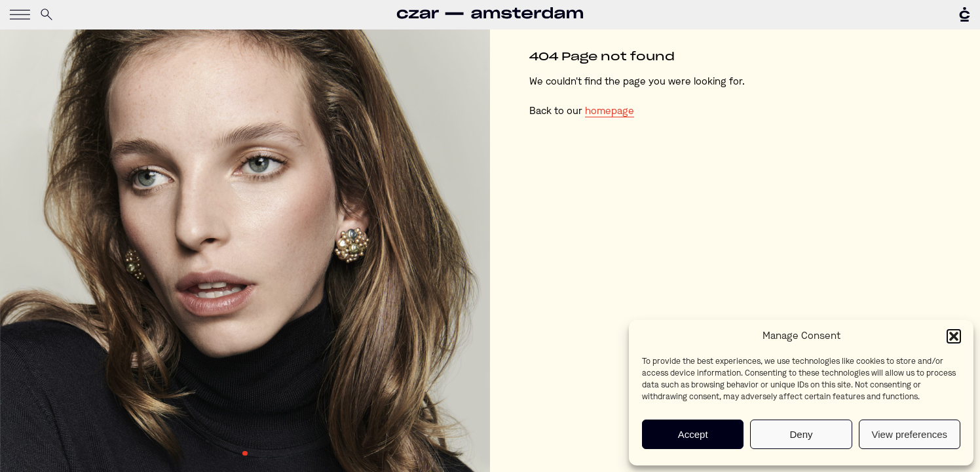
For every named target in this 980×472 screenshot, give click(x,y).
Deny (801, 434)
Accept (693, 434)
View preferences (910, 434)
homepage (610, 112)
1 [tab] (245, 454)
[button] (954, 336)
